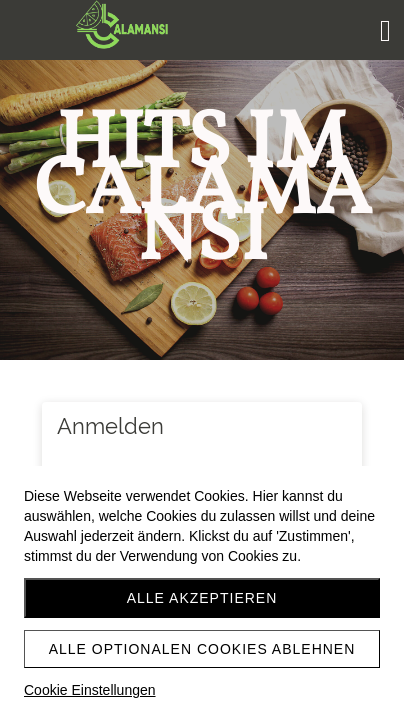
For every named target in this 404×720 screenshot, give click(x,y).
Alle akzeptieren (202, 598)
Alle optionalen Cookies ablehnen (202, 649)
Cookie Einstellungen (90, 690)
